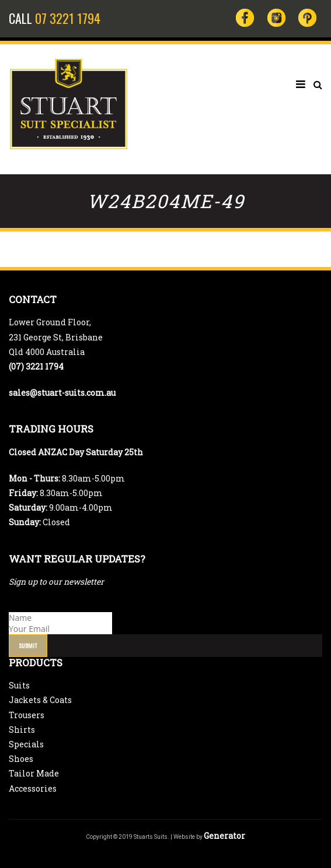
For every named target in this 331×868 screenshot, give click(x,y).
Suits (19, 685)
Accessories (33, 788)
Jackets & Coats (40, 700)
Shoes (21, 759)
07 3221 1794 (68, 18)
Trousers (27, 715)
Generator (224, 836)
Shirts (22, 730)
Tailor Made (34, 773)
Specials (26, 744)
